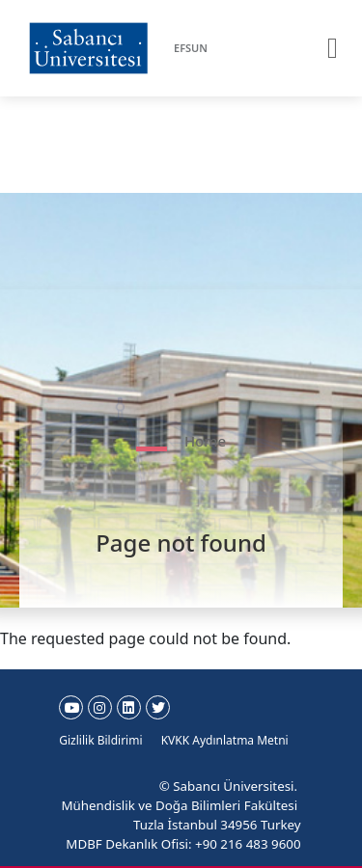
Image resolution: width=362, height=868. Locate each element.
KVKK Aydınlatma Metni (225, 740)
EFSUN (191, 48)
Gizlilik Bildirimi (100, 740)
